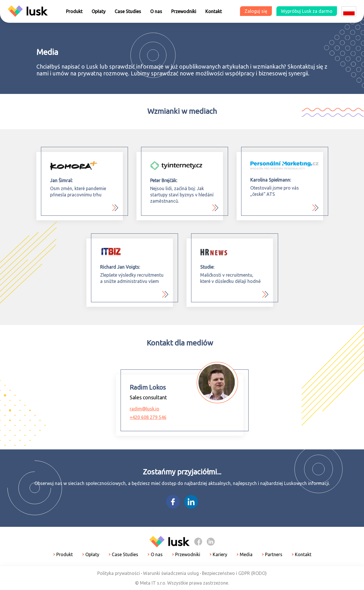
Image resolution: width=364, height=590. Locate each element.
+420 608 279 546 (148, 417)
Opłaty (99, 11)
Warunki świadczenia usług (171, 573)
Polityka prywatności (119, 573)
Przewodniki (184, 11)
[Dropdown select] (349, 11)
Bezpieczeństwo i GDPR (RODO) (234, 573)
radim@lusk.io (144, 409)
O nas (156, 11)
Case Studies (128, 11)
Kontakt (214, 11)
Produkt (74, 11)
